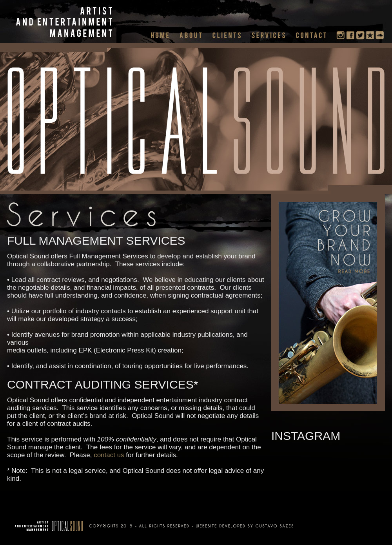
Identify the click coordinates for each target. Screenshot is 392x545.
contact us (109, 455)
